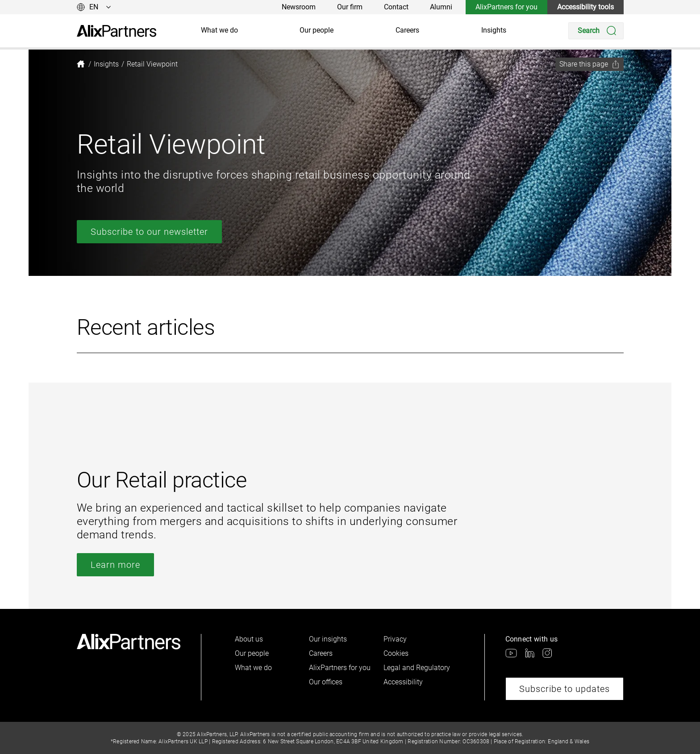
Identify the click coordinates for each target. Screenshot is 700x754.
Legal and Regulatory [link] (417, 668)
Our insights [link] (328, 639)
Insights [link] (494, 30)
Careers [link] (407, 30)
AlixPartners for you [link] (506, 7)
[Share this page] (590, 64)
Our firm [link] (350, 7)
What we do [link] (219, 30)
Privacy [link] (395, 639)
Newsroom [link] (299, 7)
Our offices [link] (326, 682)
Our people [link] (317, 30)
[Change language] (94, 7)
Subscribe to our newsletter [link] (149, 232)
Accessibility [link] (403, 682)
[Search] (596, 31)
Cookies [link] (396, 653)
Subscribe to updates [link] (565, 689)
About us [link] (249, 639)
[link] (117, 31)
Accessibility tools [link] (585, 7)
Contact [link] (396, 7)
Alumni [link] (441, 7)
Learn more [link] (115, 565)
